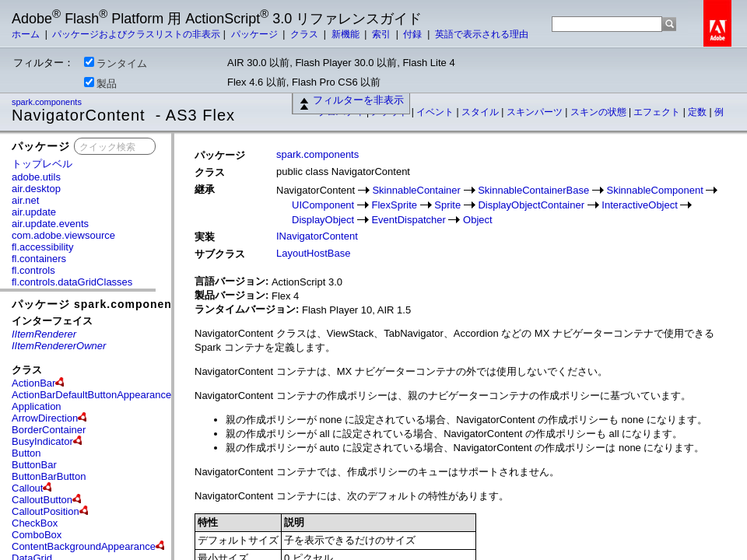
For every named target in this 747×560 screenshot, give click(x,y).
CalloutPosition (46, 511)
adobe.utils (36, 177)
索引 (382, 34)
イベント (436, 112)
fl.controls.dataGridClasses (72, 282)
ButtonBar (34, 465)
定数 (698, 112)
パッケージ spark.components (97, 304)
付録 (414, 34)
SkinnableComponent (654, 190)
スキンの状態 (600, 112)
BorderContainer (49, 430)
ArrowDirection (45, 418)
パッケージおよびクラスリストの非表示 (136, 34)
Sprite (447, 205)
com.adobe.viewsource (63, 235)
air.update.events (50, 224)
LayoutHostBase (313, 253)
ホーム (27, 34)
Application (37, 406)
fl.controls (33, 270)
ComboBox (37, 535)
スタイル (481, 112)
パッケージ (256, 34)
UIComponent (323, 205)
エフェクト (658, 112)
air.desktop (36, 189)
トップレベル (42, 164)
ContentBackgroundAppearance (84, 546)
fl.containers (39, 259)
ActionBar (33, 383)
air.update (34, 212)
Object (478, 220)
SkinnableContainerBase (533, 190)
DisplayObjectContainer (531, 205)
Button (26, 453)
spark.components (48, 102)
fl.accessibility (42, 247)
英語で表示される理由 (482, 34)
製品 (100, 83)
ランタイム (116, 63)
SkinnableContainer (416, 190)
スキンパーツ (536, 112)
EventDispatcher (408, 220)
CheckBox (35, 523)
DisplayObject (323, 220)
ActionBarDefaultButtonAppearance (91, 395)
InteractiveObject (640, 205)
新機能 (347, 34)
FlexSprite (394, 205)
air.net (25, 200)
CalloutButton (42, 500)
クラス (305, 34)
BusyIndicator (42, 441)
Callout (27, 488)
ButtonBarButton (49, 476)
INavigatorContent (317, 236)
